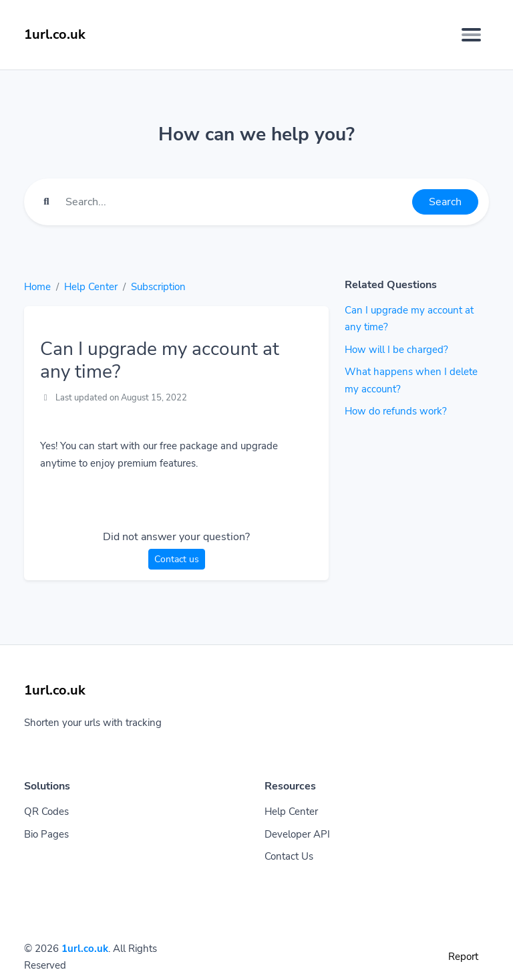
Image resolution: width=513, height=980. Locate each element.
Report (463, 957)
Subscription (158, 287)
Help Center (91, 287)
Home (37, 287)
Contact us (177, 559)
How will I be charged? (396, 350)
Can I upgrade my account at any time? (409, 319)
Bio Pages (46, 834)
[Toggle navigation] (471, 35)
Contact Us (289, 856)
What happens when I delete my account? (411, 380)
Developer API (297, 834)
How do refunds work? (396, 411)
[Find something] (235, 202)
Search (445, 202)
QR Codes (46, 812)
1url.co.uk (85, 949)
